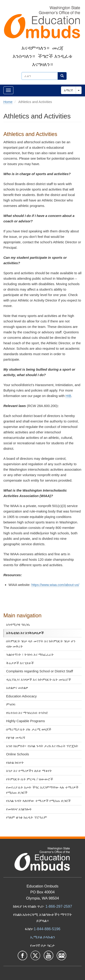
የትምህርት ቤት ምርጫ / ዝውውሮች (30, 779)
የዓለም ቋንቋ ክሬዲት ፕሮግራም (27, 817)
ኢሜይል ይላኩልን (43, 937)
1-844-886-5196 (47, 929)
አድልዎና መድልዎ (17, 688)
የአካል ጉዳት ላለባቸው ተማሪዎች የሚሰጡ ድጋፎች (38, 801)
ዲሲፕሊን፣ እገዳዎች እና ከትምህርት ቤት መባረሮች (39, 680)
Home (8, 102)
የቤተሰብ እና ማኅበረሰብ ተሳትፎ (27, 713)
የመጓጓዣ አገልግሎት (19, 809)
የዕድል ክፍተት (15, 763)
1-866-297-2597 (59, 906)
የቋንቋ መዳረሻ (16, 738)
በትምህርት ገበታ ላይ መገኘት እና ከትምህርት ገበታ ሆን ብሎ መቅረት (41, 644)
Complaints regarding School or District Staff (40, 671)
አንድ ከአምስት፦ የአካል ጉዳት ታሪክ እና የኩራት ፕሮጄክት (42, 746)
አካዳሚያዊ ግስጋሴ (18, 624)
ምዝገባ (11, 704)
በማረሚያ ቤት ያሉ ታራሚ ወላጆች (29, 729)
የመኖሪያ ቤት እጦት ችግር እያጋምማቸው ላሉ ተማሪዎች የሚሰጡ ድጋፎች (42, 790)
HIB (68, 396)
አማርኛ (68, 90)
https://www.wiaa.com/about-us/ (55, 585)
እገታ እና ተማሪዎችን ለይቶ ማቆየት (29, 771)
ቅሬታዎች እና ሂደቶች (20, 663)
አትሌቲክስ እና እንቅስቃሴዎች (25, 633)
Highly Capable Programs (25, 721)
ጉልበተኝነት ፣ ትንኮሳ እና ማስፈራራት (30, 655)
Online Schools (18, 754)
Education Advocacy (21, 696)
